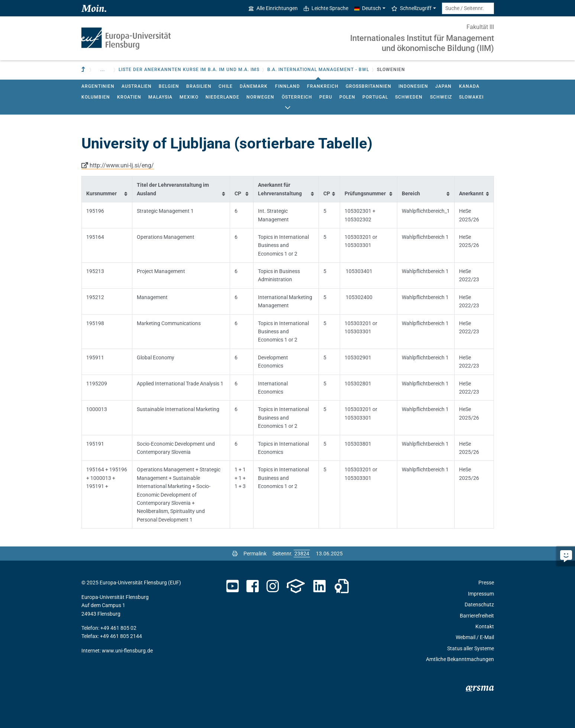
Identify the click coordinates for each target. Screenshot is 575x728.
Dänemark (254, 86)
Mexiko (189, 97)
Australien (137, 86)
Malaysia (160, 97)
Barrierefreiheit (477, 616)
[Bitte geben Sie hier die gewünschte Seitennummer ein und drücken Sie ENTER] (302, 554)
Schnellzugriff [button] (411, 8)
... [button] (103, 70)
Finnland (287, 86)
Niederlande (222, 97)
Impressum (481, 594)
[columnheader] (107, 189)
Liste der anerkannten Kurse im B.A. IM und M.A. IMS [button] (189, 70)
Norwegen (260, 97)
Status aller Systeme (471, 648)
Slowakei (471, 97)
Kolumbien (96, 97)
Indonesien (413, 86)
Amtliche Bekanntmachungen (460, 659)
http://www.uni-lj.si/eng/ (122, 165)
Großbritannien (369, 86)
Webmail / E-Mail (475, 637)
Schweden (409, 97)
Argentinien (98, 86)
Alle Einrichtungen (273, 8)
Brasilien (199, 86)
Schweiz (441, 97)
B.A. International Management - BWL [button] (318, 70)
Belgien (169, 86)
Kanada (469, 86)
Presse (486, 583)
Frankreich (323, 86)
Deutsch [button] (368, 8)
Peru (326, 97)
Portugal (375, 97)
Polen (347, 97)
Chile (226, 86)
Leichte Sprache (326, 8)
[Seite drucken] (235, 554)
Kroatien (129, 97)
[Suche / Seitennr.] (468, 8)
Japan (443, 86)
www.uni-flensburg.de (127, 651)
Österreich (297, 97)
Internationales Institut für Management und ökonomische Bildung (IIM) (422, 43)
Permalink (255, 554)
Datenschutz (479, 604)
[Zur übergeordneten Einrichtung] (84, 70)
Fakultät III (480, 27)
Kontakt (485, 626)
